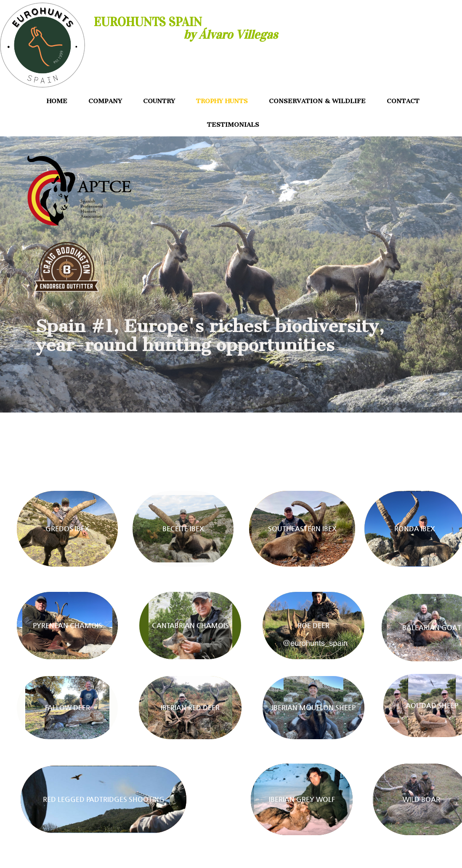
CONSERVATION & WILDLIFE (317, 101)
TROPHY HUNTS (222, 101)
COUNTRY (159, 101)
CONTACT (403, 101)
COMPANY (105, 101)
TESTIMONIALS (233, 125)
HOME (57, 101)
